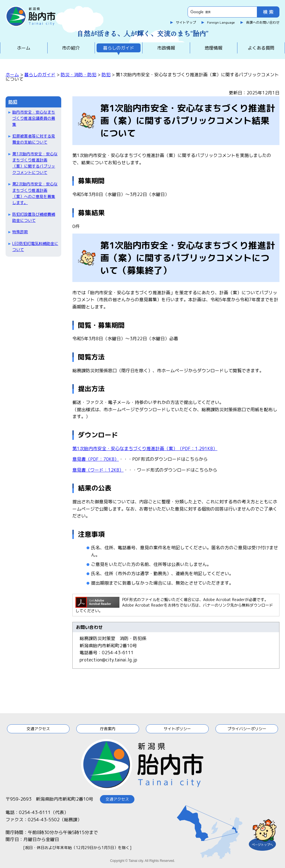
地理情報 (213, 48)
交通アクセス (38, 729)
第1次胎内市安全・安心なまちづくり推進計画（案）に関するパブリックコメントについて (35, 163)
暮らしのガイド (119, 48)
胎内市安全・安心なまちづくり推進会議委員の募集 (34, 118)
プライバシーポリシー (247, 729)
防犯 (106, 75)
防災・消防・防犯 (78, 75)
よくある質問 (261, 48)
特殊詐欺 (20, 232)
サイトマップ (186, 22)
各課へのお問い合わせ (263, 22)
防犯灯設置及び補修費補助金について (34, 217)
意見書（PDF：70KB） (96, 459)
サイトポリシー (177, 729)
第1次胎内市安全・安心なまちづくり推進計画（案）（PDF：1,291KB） (145, 448)
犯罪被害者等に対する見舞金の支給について (34, 139)
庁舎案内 (108, 729)
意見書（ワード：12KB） (98, 470)
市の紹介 (71, 48)
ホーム (24, 48)
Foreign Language (221, 22)
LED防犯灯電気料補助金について (35, 247)
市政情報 (166, 48)
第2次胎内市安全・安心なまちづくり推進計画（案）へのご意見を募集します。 (35, 193)
